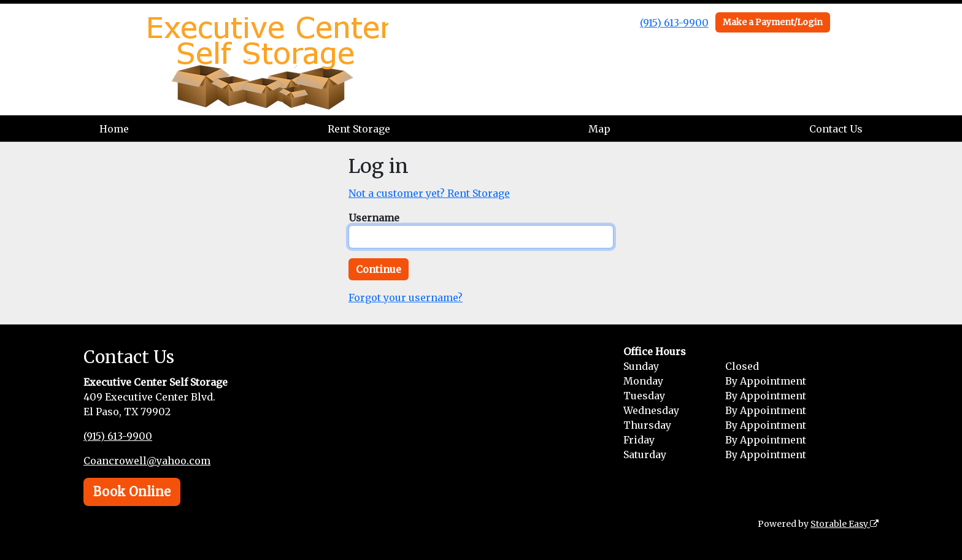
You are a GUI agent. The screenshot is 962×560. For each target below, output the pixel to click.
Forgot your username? (406, 297)
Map (599, 129)
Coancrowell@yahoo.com (147, 461)
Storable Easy (845, 524)
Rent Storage (359, 129)
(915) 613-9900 (674, 23)
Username (374, 218)
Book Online (132, 492)
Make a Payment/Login (773, 22)
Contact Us (836, 129)
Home (114, 129)
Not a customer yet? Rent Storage (429, 193)
